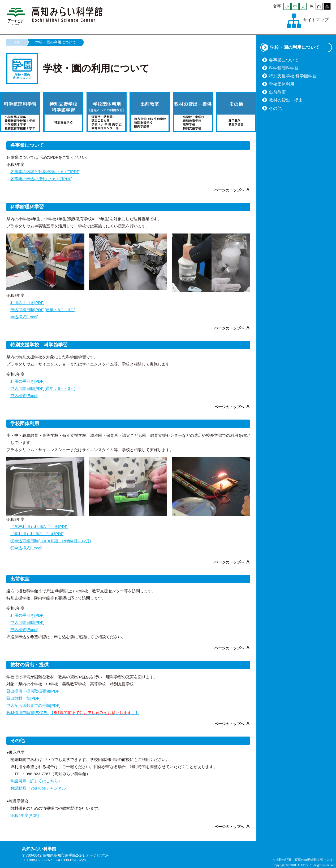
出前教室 (277, 92)
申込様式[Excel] (24, 317)
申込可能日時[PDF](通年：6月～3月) (43, 310)
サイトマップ (316, 20)
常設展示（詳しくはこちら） (36, 781)
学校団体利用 (282, 84)
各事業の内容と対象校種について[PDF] (45, 172)
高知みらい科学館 (55, 16)
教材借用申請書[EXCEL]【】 (73, 713)
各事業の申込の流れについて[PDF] (41, 179)
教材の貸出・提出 (286, 100)
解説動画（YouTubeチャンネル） (40, 788)
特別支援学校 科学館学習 (293, 76)
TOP (17, 42)
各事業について (284, 60)
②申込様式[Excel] (26, 548)
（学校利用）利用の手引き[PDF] (39, 526)
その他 (275, 108)
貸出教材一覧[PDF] (23, 698)
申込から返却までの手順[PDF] (33, 705)
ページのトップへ (229, 190)
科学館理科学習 (284, 68)
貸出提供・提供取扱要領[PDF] (33, 691)
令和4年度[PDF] (25, 815)
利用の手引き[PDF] (27, 303)
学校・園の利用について (56, 42)
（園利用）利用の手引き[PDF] (37, 534)
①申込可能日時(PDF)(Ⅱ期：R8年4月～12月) (51, 541)
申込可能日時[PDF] (27, 622)
